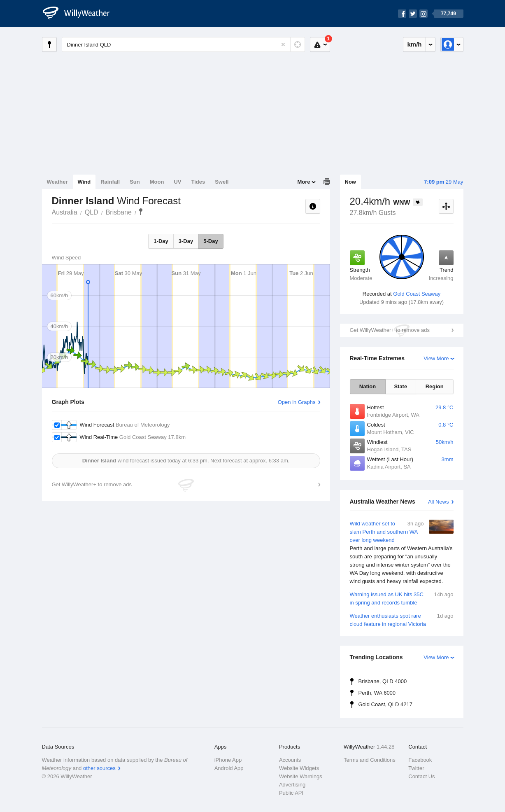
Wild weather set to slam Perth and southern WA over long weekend (402, 553)
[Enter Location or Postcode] (183, 44)
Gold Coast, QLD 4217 (386, 704)
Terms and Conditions (370, 760)
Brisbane (119, 212)
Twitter (416, 768)
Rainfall (110, 182)
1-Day (161, 241)
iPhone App (228, 760)
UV (177, 182)
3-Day (186, 241)
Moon (157, 182)
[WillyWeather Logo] (81, 14)
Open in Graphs (297, 402)
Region (435, 386)
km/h (414, 44)
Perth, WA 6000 (377, 693)
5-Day (211, 241)
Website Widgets (299, 768)
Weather (57, 182)
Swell (222, 182)
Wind (84, 182)
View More (436, 358)
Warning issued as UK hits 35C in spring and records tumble (402, 598)
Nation (368, 386)
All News (439, 502)
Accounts (290, 760)
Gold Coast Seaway (417, 294)
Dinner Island (141, 212)
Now (350, 182)
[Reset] (283, 44)
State (400, 386)
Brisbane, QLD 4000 (383, 681)
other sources (99, 768)
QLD (92, 212)
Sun (135, 182)
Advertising (292, 785)
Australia (65, 212)
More (304, 182)
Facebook (420, 760)
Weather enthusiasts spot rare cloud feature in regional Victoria (402, 619)
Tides (198, 182)
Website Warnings (301, 776)
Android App (229, 768)
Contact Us (421, 776)
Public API (291, 793)
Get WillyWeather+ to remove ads (390, 330)
